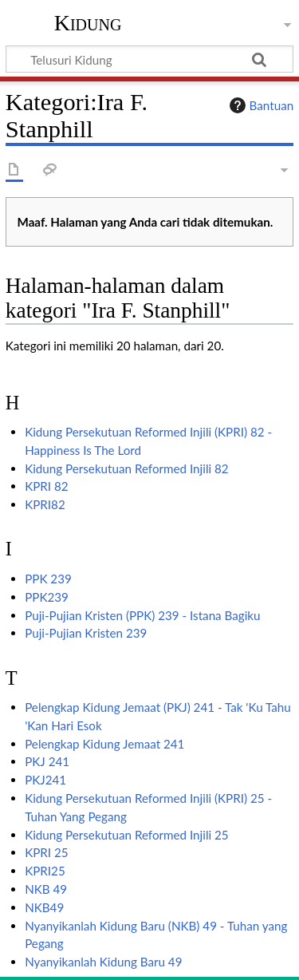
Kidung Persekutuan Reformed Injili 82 (126, 468)
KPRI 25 (46, 852)
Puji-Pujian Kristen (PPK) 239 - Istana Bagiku (142, 615)
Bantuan (260, 105)
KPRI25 (45, 871)
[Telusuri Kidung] (149, 59)
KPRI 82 (46, 486)
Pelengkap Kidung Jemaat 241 (104, 744)
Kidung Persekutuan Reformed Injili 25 (126, 835)
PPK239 (47, 597)
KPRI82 (45, 504)
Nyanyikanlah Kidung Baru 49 (103, 962)
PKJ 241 (47, 761)
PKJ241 (45, 780)
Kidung (88, 23)
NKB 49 (46, 889)
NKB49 (44, 907)
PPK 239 (48, 579)
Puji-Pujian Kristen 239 (86, 633)
